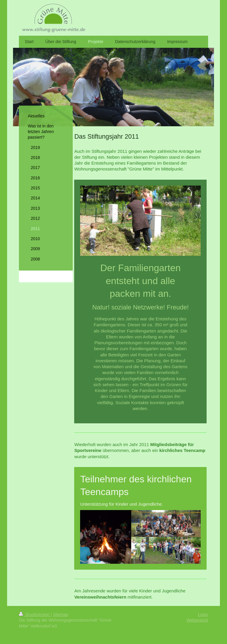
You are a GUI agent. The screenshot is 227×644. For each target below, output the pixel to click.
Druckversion (35, 614)
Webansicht (197, 620)
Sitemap (60, 614)
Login (203, 614)
